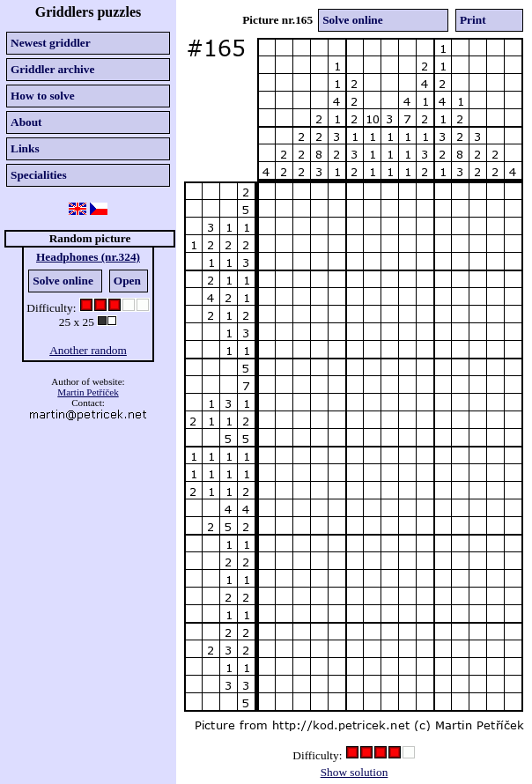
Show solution (355, 772)
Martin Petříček (88, 392)
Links (25, 148)
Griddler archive (52, 69)
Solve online (63, 281)
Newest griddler (51, 43)
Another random (88, 350)
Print (473, 20)
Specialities (39, 175)
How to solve (43, 96)
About (26, 122)
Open (127, 281)
